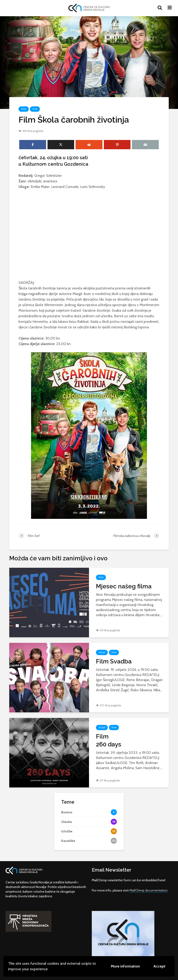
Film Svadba (114, 661)
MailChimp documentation (148, 890)
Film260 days (109, 740)
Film (35, 109)
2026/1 (102, 652)
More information (125, 966)
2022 (24, 109)
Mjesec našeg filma (124, 586)
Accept (159, 966)
